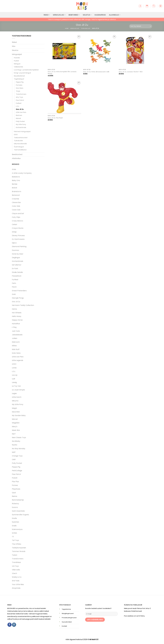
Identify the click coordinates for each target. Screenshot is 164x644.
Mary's (15, 427)
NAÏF (14, 452)
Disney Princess (18, 236)
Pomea (15, 485)
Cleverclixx (16, 202)
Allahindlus (115, 15)
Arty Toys (19, 97)
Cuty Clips (16, 217)
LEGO (16, 135)
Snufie (14, 518)
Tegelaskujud (86, 28)
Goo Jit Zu (20, 109)
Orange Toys (17, 456)
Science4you (17, 529)
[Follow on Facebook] (10, 625)
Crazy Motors (17, 221)
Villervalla (16, 570)
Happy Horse (17, 320)
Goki (14, 294)
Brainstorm (17, 191)
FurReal (19, 103)
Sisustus (87, 15)
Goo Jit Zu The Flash (55, 118)
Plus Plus (15, 482)
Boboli (14, 188)
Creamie (15, 199)
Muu (14, 46)
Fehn (14, 283)
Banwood (16, 195)
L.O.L (14, 371)
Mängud (17, 64)
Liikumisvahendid (20, 144)
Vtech (14, 573)
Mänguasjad (59, 15)
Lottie (14, 368)
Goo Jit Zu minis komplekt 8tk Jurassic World (62, 73)
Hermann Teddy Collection (23, 305)
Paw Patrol (20, 100)
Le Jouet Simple (18, 390)
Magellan (16, 423)
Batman (19, 115)
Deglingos (16, 258)
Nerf (14, 434)
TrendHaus (16, 562)
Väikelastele (18, 67)
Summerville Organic (20, 515)
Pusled (16, 61)
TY (13, 537)
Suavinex (15, 522)
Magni (14, 408)
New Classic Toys (19, 437)
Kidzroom (16, 342)
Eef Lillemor (17, 265)
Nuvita (14, 445)
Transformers (21, 94)
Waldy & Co (17, 577)
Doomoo (15, 250)
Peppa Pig (20, 82)
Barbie (15, 184)
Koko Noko (16, 353)
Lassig (14, 382)
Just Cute (16, 331)
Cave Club (16, 210)
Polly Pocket (20, 121)
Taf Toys (15, 540)
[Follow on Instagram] (14, 625)
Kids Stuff (16, 349)
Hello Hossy (17, 316)
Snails (14, 526)
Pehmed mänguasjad (22, 132)
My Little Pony (21, 124)
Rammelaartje (18, 500)
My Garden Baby (19, 415)
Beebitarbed (74, 15)
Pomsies (19, 85)
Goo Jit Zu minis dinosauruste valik (96, 72)
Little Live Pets (21, 112)
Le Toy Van (16, 386)
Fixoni (14, 287)
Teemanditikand (20, 150)
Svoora (15, 507)
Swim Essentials (18, 511)
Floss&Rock (17, 276)
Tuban (15, 555)
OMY (14, 460)
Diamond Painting (19, 246)
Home (67, 28)
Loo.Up (15, 375)
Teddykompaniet (19, 548)
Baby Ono (16, 180)
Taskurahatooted (21, 138)
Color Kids (16, 206)
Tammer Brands (19, 551)
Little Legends (18, 360)
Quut (14, 493)
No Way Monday (19, 449)
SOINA (14, 533)
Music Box (16, 430)
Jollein (15, 338)
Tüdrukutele (18, 141)
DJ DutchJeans (18, 239)
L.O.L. (18, 106)
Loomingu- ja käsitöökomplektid (26, 70)
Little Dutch (17, 397)
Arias (14, 169)
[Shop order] (141, 26)
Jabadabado (17, 335)
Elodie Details (17, 272)
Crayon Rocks (18, 228)
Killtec (14, 346)
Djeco (14, 243)
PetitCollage (17, 471)
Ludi (13, 379)
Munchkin (16, 412)
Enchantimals (21, 127)
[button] (140, 6)
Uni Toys (15, 566)
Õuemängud (19, 147)
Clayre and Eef (18, 214)
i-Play (14, 327)
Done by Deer (18, 254)
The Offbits (17, 544)
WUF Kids (16, 581)
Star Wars (20, 88)
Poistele (17, 58)
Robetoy (15, 504)
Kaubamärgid (100, 15)
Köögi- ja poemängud (22, 73)
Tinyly (18, 91)
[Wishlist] (147, 6)
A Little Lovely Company (22, 173)
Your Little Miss (18, 584)
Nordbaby (16, 441)
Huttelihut (16, 324)
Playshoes (16, 489)
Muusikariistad (19, 76)
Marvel (18, 118)
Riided (47, 15)
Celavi (14, 224)
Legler (14, 393)
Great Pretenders (19, 291)
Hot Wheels (17, 313)
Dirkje (14, 232)
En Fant (15, 269)
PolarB (15, 478)
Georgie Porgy (18, 298)
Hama (14, 309)
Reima (14, 496)
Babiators (16, 177)
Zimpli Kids (16, 588)
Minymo (15, 401)
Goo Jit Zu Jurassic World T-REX (131, 72)
